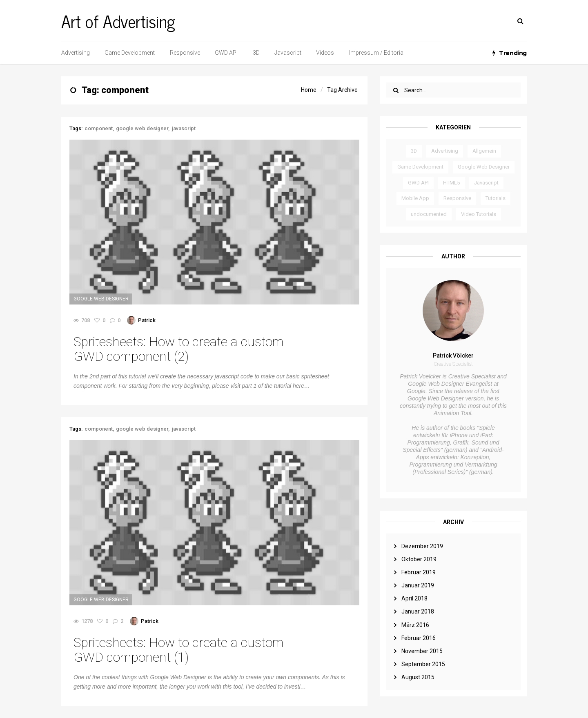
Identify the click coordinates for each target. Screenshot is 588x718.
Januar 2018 (418, 611)
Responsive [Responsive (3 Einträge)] (457, 198)
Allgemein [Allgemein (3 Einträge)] (484, 151)
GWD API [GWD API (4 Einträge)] (418, 183)
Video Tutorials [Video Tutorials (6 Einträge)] (479, 214)
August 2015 (418, 677)
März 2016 (415, 625)
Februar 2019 (419, 572)
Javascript (288, 53)
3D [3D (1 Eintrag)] (414, 151)
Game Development (130, 53)
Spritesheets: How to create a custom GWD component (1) (178, 650)
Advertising (76, 53)
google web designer (142, 128)
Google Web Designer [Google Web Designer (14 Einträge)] (484, 167)
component (99, 128)
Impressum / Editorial (377, 53)
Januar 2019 (418, 585)
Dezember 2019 (422, 546)
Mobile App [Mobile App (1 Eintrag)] (415, 198)
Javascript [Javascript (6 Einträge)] (486, 183)
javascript (184, 128)
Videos (325, 53)
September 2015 (423, 664)
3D (256, 53)
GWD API (226, 53)
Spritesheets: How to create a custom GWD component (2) (178, 349)
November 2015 (422, 651)
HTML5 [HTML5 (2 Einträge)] (451, 183)
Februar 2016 (419, 638)
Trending (510, 53)
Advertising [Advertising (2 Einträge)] (445, 151)
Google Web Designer (101, 299)
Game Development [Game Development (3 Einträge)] (420, 167)
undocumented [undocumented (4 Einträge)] (429, 214)
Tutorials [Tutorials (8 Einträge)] (496, 198)
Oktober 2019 (419, 559)
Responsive (185, 53)
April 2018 (414, 598)
